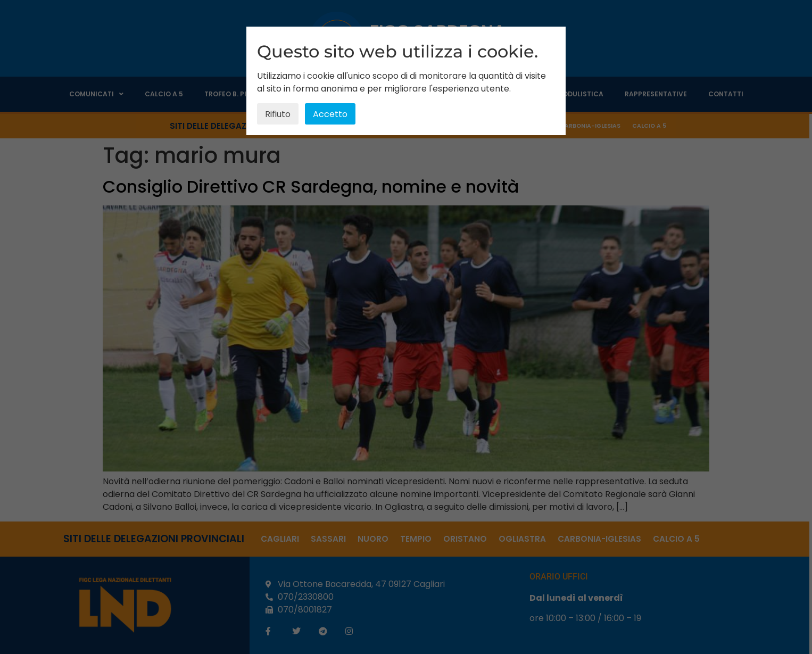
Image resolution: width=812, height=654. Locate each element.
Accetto (330, 114)
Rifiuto (278, 114)
